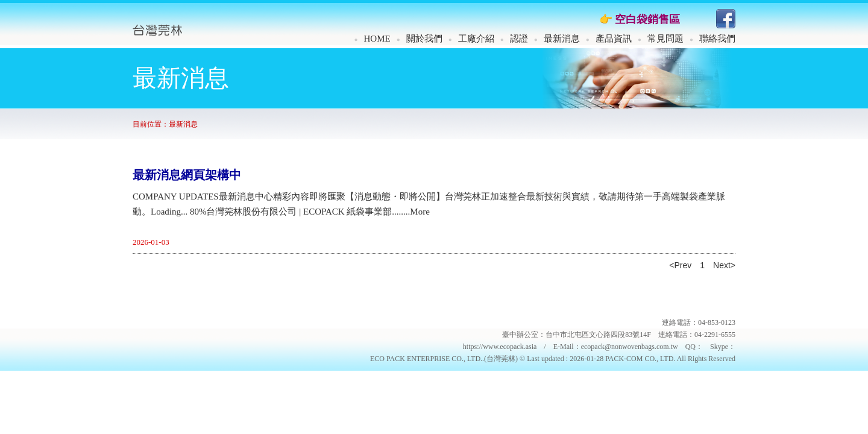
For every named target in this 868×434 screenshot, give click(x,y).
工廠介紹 (476, 39)
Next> (724, 265)
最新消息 (562, 39)
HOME (377, 39)
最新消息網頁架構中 (187, 175)
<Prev (680, 265)
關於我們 (424, 39)
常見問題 (665, 39)
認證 (519, 39)
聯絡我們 (717, 39)
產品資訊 (614, 39)
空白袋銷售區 (647, 19)
